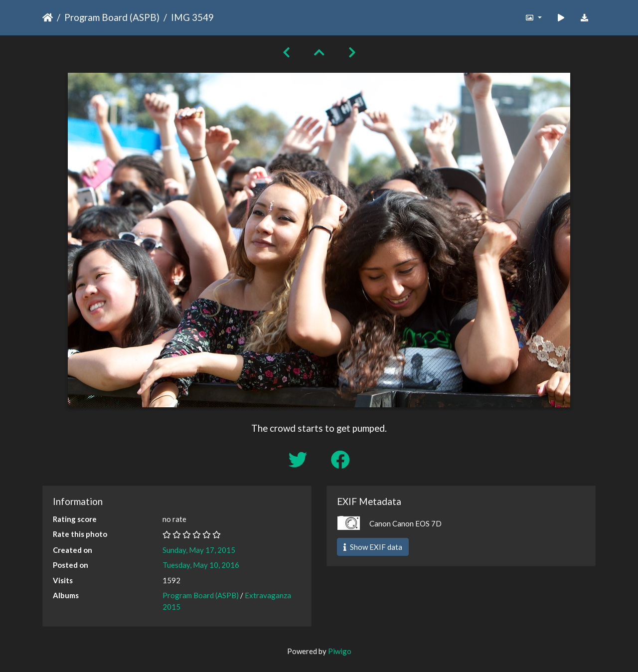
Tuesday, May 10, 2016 (201, 565)
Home (48, 17)
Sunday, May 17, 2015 (199, 550)
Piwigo (340, 651)
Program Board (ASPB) (112, 17)
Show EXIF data (373, 547)
